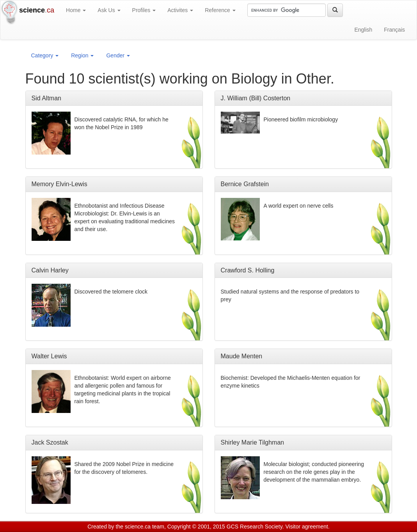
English (363, 30)
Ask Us (109, 10)
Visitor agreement (307, 527)
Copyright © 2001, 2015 (196, 527)
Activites (180, 10)
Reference (220, 10)
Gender (118, 55)
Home (76, 10)
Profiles (144, 10)
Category (45, 55)
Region (82, 55)
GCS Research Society (255, 527)
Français (394, 30)
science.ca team (145, 527)
